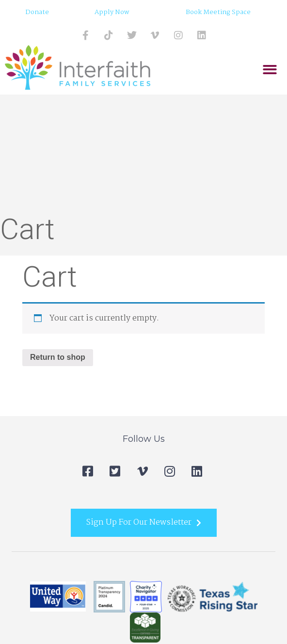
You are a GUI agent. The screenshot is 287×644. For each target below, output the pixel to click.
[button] (270, 70)
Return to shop (58, 357)
